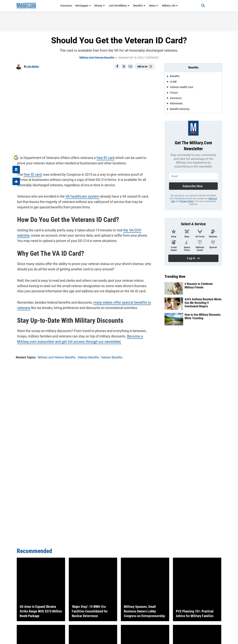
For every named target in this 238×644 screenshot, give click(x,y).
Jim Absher (33, 66)
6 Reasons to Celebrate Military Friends (199, 286)
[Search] (200, 6)
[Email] (131, 66)
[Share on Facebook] (117, 66)
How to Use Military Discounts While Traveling (203, 316)
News (154, 6)
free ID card (104, 156)
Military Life (170, 6)
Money (100, 6)
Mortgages (83, 6)
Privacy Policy (187, 201)
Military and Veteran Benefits (97, 58)
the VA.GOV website (137, 229)
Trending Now (175, 277)
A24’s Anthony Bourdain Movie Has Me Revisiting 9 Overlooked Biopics (203, 303)
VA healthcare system (80, 195)
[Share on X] (124, 66)
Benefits (139, 6)
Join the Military (119, 6)
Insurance (66, 6)
